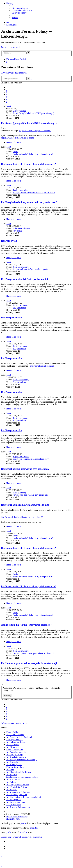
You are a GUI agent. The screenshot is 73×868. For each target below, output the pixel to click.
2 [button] (7, 90)
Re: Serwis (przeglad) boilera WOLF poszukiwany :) (29, 123)
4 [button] (7, 94)
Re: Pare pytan (9, 241)
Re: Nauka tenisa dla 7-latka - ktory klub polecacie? (28, 164)
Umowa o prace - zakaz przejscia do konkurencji (33, 653)
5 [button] (7, 97)
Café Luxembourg (21, 267)
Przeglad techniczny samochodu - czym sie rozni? (34, 192)
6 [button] (7, 99)
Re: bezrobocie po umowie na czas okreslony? (25, 469)
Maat (9, 106)
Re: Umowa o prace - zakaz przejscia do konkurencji (29, 663)
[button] (7, 102)
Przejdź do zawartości (10, 47)
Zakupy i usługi (20, 111)
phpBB (23, 823)
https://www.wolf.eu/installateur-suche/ (18, 138)
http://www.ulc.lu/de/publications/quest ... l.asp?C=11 (24, 517)
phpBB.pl (34, 828)
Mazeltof (24, 832)
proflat (9, 832)
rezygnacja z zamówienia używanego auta (30, 495)
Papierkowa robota (21, 190)
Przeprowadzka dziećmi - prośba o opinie (30, 269)
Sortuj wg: (40, 688)
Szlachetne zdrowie (21, 228)
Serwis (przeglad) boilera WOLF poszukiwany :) (33, 113)
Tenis (15, 152)
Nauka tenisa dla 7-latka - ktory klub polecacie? (33, 154)
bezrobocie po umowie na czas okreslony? (31, 459)
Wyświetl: (16, 688)
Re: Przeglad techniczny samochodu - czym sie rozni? (29, 202)
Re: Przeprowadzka (12, 318)
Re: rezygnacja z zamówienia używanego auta (25, 505)
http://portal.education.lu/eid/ (42, 366)
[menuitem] (21, 8)
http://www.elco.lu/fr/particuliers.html (35, 131)
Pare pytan (17, 231)
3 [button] (7, 92)
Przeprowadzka (19, 308)
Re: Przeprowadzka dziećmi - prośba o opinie (25, 279)
